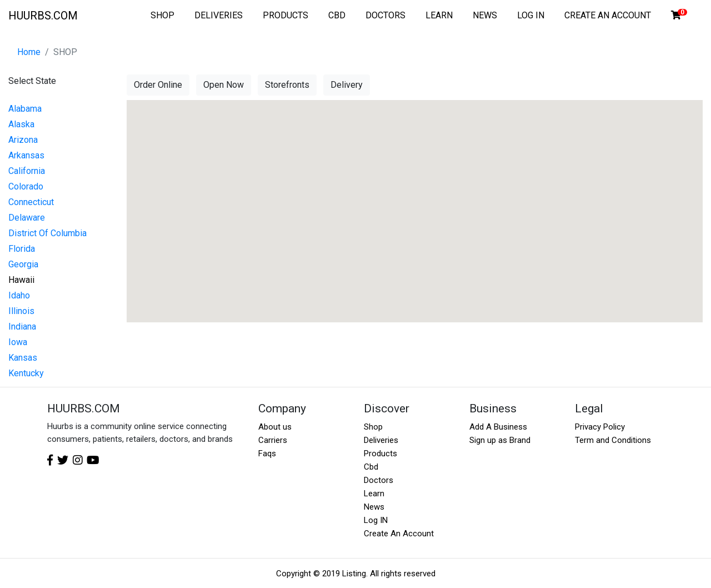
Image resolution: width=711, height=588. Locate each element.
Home (29, 52)
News (374, 507)
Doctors (379, 480)
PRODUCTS (286, 15)
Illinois (21, 311)
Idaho (19, 295)
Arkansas (26, 155)
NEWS (485, 15)
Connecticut (31, 202)
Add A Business (498, 427)
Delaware (27, 218)
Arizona (23, 140)
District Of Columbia (47, 233)
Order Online (158, 85)
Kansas (23, 358)
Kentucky (26, 373)
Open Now (224, 85)
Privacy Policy (600, 427)
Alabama (25, 109)
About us (275, 427)
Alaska (21, 124)
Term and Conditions (613, 440)
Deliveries (381, 440)
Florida (22, 249)
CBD (337, 15)
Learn (374, 494)
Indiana (22, 327)
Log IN (376, 520)
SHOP (162, 15)
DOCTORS (385, 15)
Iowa (18, 342)
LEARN (439, 15)
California (27, 171)
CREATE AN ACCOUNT (608, 15)
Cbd (371, 467)
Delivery (347, 85)
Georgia (23, 264)
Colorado (26, 186)
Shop (373, 427)
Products (380, 454)
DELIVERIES (219, 15)
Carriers (273, 440)
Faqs (267, 454)
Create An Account (399, 534)
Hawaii (21, 280)
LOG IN (531, 15)
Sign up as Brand (500, 440)
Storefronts (287, 85)
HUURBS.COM (43, 16)
